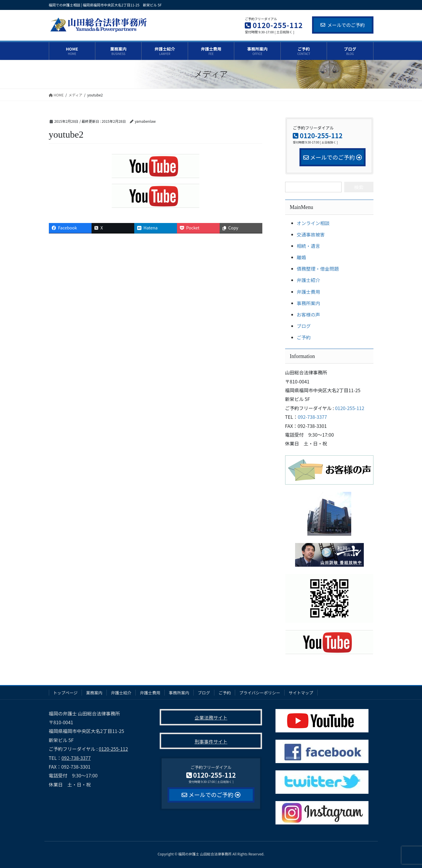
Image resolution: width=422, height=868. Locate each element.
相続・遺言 (309, 246)
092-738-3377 (312, 417)
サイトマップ (301, 693)
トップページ (66, 693)
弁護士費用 (309, 292)
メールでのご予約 (343, 25)
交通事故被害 (311, 234)
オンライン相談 (313, 223)
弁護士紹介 (309, 280)
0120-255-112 (350, 408)
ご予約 (304, 337)
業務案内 (94, 693)
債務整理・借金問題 (318, 269)
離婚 (302, 257)
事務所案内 (309, 303)
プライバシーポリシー (260, 693)
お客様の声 (309, 314)
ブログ (304, 326)
